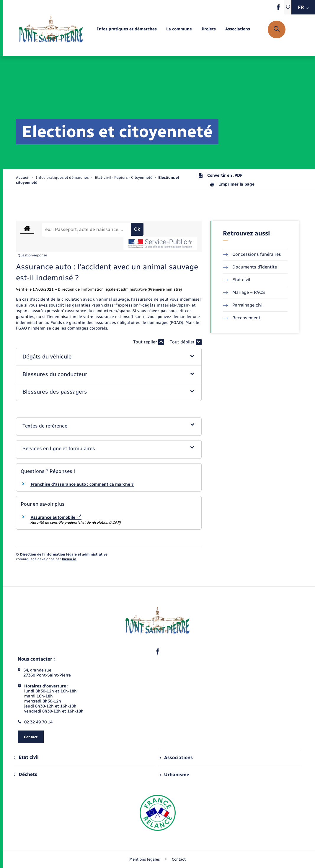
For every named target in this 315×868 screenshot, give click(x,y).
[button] (109, 357)
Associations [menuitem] (176, 758)
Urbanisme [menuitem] (174, 775)
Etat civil (236, 280)
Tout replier (149, 342)
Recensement (242, 318)
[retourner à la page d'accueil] (51, 30)
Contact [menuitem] (179, 859)
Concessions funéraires (252, 254)
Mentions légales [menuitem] (145, 859)
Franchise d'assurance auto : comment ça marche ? (82, 484)
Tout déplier (186, 342)
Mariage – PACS (244, 292)
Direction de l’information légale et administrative (64, 554)
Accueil (23, 177)
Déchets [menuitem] (26, 774)
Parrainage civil (243, 305)
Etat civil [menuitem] (26, 757)
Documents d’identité (250, 267)
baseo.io (69, 559)
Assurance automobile (56, 517)
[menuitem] (127, 29)
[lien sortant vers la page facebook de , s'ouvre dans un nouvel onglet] (278, 9)
